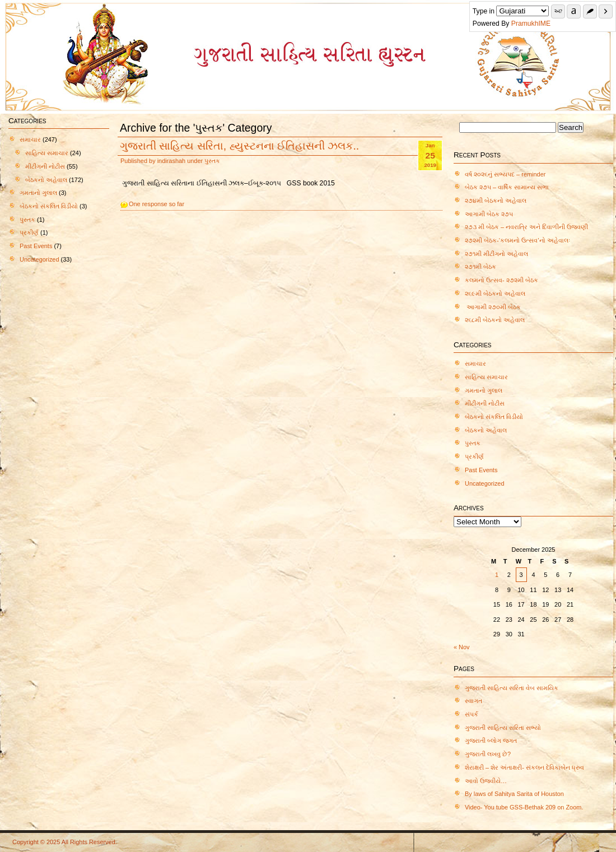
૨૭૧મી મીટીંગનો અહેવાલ (496, 254)
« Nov (462, 647)
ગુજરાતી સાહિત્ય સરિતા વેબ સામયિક (512, 688)
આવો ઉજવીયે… (486, 781)
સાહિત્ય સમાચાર (47, 153)
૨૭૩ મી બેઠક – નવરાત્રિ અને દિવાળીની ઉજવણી (526, 227)
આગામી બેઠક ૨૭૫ (489, 214)
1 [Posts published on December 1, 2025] (497, 575)
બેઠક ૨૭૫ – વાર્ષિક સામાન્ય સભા (507, 187)
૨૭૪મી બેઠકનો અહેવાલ (496, 201)
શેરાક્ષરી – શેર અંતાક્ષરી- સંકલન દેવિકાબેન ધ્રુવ (524, 767)
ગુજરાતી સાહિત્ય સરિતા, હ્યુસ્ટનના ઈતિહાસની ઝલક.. (239, 146)
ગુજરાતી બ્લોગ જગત (491, 741)
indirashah (171, 161)
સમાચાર (30, 139)
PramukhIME (545, 24)
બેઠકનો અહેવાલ (46, 180)
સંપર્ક (472, 714)
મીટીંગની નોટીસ (45, 166)
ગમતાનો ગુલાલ (38, 193)
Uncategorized (39, 259)
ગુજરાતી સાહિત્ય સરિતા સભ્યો (503, 728)
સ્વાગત (473, 701)
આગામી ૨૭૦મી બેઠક (494, 307)
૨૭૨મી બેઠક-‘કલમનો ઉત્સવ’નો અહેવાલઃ (517, 240)
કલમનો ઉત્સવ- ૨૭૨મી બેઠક (501, 280)
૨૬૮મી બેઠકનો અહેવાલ (495, 320)
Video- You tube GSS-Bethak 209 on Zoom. (524, 807)
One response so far (157, 204)
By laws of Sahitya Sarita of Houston (514, 794)
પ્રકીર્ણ (29, 232)
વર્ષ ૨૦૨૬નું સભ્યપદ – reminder (505, 174)
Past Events (36, 246)
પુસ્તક (27, 220)
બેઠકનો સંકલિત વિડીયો (49, 206)
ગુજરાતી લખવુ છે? (488, 754)
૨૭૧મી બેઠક (480, 267)
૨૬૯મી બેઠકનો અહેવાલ (495, 294)
